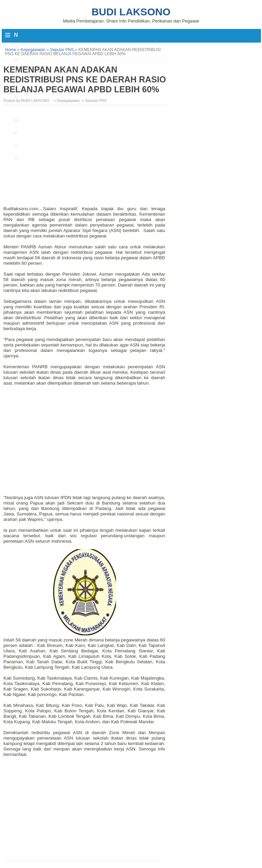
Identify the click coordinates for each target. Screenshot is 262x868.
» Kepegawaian (67, 100)
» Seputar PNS (94, 100)
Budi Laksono (131, 12)
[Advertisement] (85, 158)
